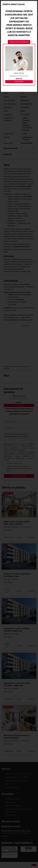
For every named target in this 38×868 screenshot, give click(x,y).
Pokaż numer (19, 82)
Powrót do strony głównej (19, 42)
